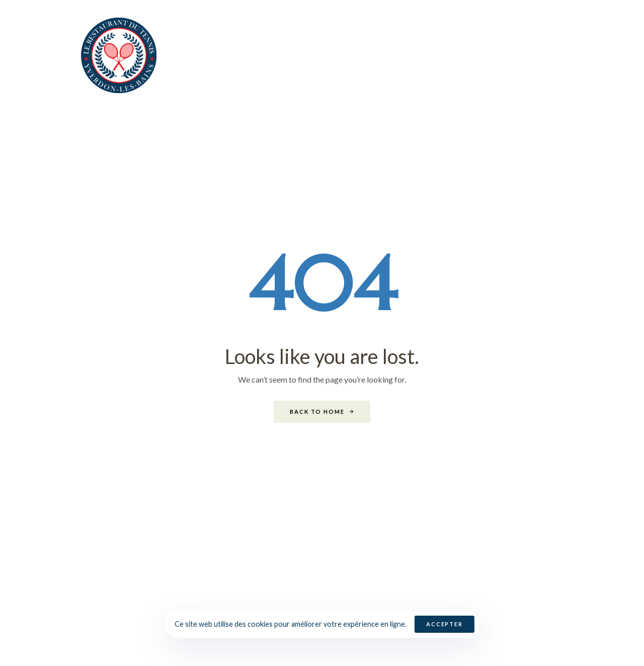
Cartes (391, 55)
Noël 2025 (330, 55)
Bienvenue (258, 55)
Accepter (445, 624)
